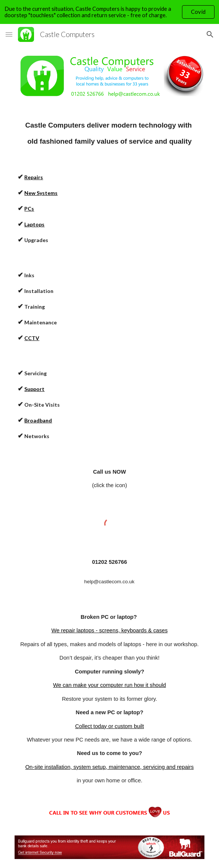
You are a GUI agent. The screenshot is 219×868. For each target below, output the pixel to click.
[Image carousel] (109, 76)
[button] (9, 34)
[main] (109, 133)
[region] (109, 12)
